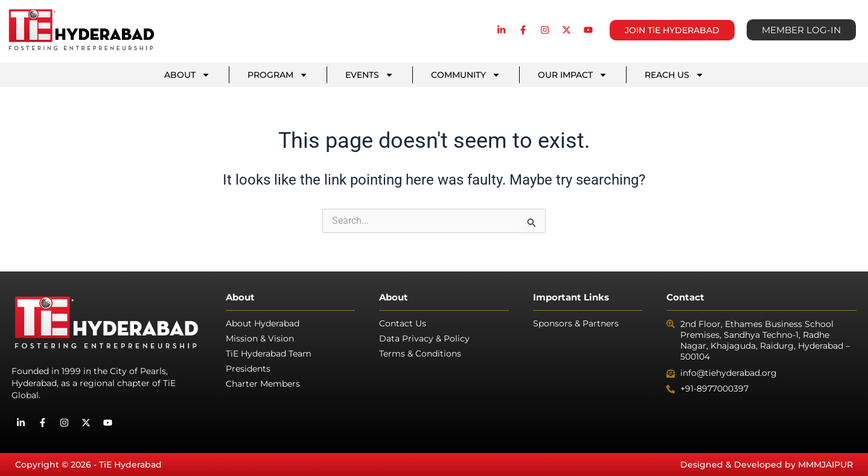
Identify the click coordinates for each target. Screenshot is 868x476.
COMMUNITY (466, 75)
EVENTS (369, 75)
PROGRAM (278, 75)
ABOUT (187, 75)
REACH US (674, 75)
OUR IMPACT (573, 75)
